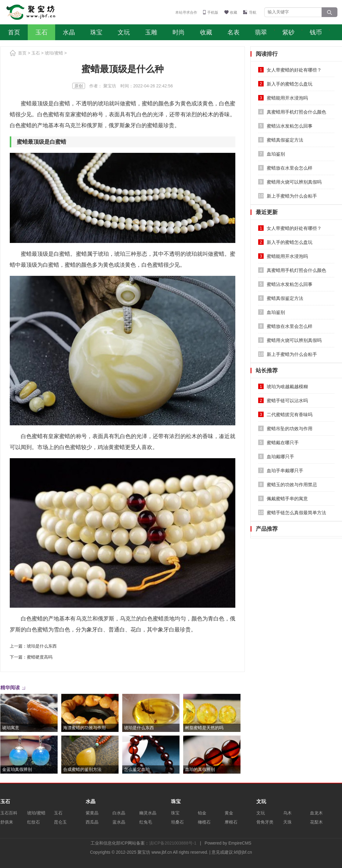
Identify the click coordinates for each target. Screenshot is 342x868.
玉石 (41, 32)
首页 (14, 32)
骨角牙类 (265, 822)
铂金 (202, 813)
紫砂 (288, 32)
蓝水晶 (119, 822)
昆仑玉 (60, 822)
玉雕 (151, 32)
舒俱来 (7, 822)
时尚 (179, 32)
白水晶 (119, 813)
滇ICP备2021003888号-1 (173, 843)
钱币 (316, 32)
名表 (233, 32)
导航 (253, 12)
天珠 (287, 822)
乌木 (287, 813)
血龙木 (316, 813)
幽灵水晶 (148, 813)
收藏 (233, 12)
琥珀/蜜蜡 (54, 53)
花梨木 (316, 822)
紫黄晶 (92, 813)
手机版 (213, 12)
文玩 (124, 32)
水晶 (69, 32)
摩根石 (231, 822)
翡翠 (261, 32)
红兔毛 (146, 822)
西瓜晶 (92, 822)
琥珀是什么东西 (42, 646)
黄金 (229, 813)
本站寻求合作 (186, 12)
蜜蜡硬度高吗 (40, 657)
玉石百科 (9, 813)
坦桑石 (177, 822)
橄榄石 (204, 822)
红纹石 (34, 822)
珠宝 (96, 32)
